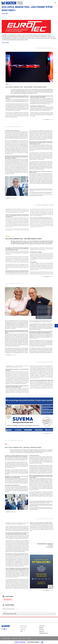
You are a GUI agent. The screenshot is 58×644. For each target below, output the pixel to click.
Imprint (24, 638)
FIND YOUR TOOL (8, 599)
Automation (23, 628)
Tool (21, 631)
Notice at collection (20, 642)
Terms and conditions (6, 638)
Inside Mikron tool (43, 633)
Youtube (5, 629)
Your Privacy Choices (33, 642)
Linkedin (3, 629)
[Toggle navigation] (55, 3)
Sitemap (28, 638)
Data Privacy (15, 638)
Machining (23, 630)
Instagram (6, 629)
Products (41, 628)
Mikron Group (24, 626)
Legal (20, 638)
